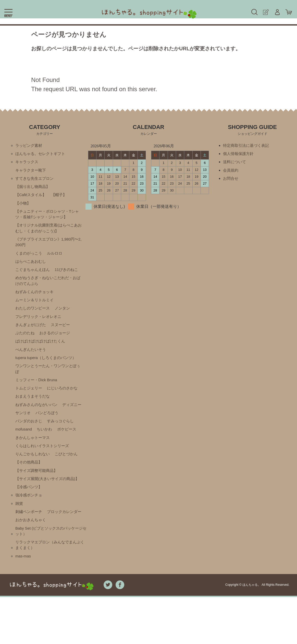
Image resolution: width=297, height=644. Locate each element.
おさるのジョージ (57, 344)
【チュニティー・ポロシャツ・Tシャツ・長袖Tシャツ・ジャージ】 (47, 218)
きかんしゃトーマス (34, 463)
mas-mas (24, 603)
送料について (235, 163)
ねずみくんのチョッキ (36, 300)
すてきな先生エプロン (36, 180)
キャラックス (28, 163)
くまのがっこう (30, 260)
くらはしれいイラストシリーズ (44, 472)
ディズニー (26, 428)
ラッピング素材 (30, 146)
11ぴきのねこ (69, 277)
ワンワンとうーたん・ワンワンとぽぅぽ (48, 382)
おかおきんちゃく (32, 564)
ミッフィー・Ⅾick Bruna (38, 393)
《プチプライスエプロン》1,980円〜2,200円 (49, 248)
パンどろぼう (28, 437)
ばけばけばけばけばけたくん (42, 353)
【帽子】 (61, 198)
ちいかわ (23, 454)
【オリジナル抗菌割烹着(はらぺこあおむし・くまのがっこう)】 (49, 233)
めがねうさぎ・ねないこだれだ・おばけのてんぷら (48, 289)
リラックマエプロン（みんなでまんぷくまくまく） (50, 591)
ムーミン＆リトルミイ (36, 309)
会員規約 (231, 172)
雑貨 (19, 538)
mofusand (58, 445)
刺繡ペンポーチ (30, 547)
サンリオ (49, 428)
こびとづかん (69, 480)
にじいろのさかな (65, 402)
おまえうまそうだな (34, 411)
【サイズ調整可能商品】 (38, 498)
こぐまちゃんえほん (34, 277)
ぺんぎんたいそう (32, 361)
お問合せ (231, 180)
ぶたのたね (26, 344)
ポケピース (47, 454)
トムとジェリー (30, 402)
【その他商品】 (30, 489)
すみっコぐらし (30, 445)
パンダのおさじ (59, 437)
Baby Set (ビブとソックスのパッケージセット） (49, 576)
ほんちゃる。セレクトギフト (42, 154)
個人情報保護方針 (239, 154)
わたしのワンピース (34, 318)
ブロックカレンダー (34, 556)
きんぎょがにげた (32, 335)
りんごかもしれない (34, 480)
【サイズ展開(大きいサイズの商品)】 (45, 509)
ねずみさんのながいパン (38, 419)
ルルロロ (57, 260)
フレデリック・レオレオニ (40, 326)
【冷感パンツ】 (30, 521)
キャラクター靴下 (32, 172)
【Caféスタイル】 (32, 198)
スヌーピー (63, 335)
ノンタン (65, 318)
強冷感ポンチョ (30, 530)
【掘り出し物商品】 (34, 189)
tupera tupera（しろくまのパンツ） (48, 370)
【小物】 (23, 206)
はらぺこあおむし (32, 268)
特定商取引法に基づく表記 (247, 146)
